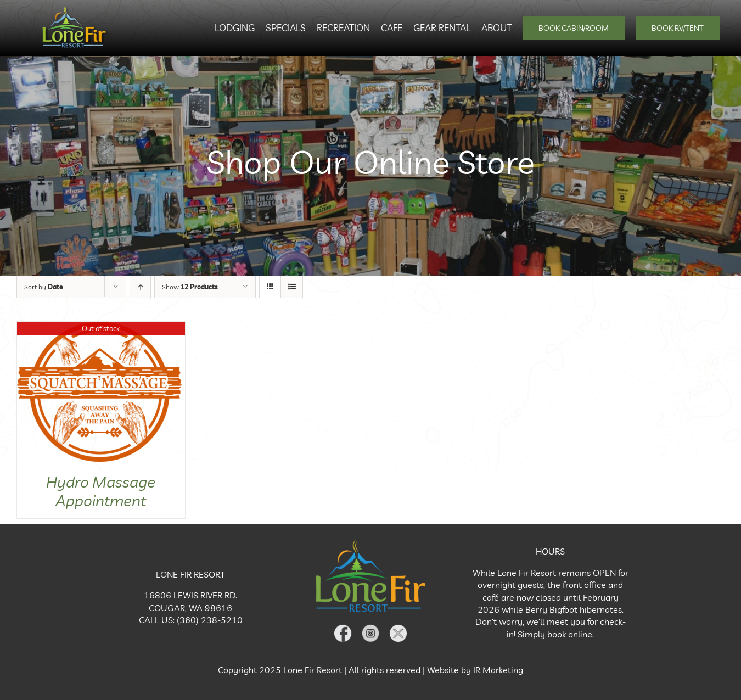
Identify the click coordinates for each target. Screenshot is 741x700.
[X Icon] (398, 628)
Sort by (44, 287)
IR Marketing (498, 670)
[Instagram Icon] (371, 628)
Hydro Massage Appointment (101, 491)
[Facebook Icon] (343, 628)
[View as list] (292, 287)
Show (190, 287)
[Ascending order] (140, 287)
